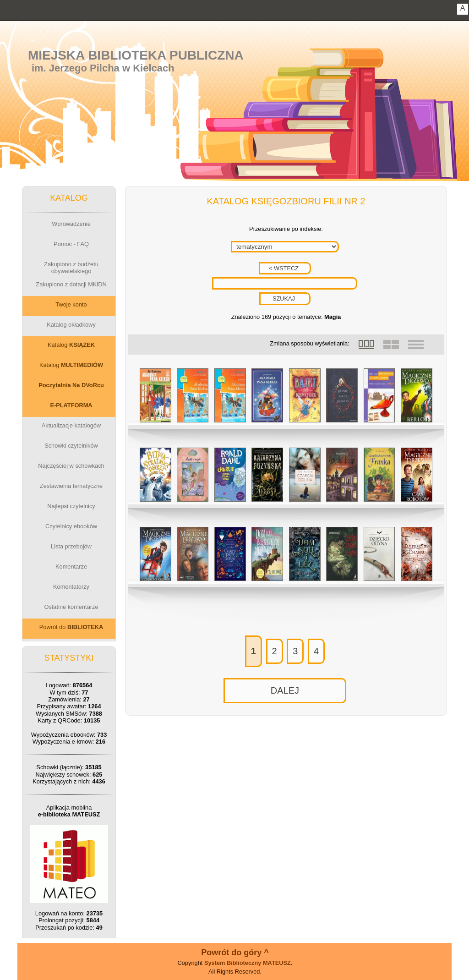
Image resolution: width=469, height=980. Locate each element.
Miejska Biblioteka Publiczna (136, 55)
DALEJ (285, 690)
